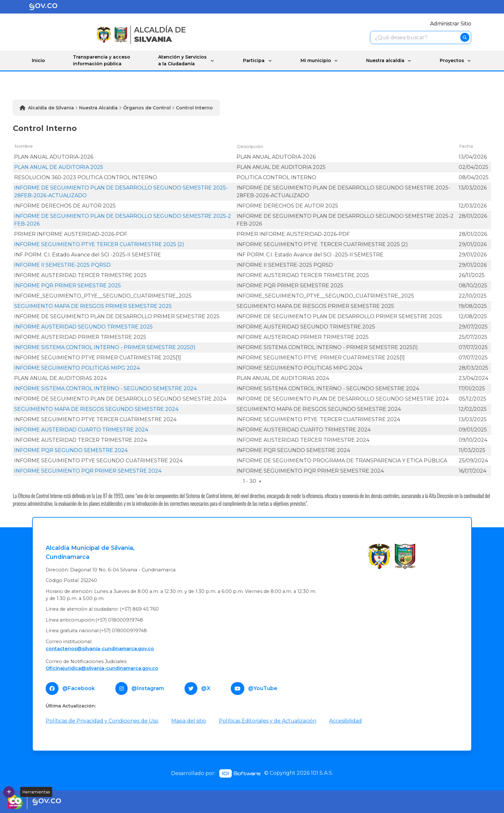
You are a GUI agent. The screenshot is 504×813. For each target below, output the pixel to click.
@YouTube (263, 688)
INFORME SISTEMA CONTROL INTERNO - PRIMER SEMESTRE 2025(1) (105, 347)
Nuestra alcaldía (384, 60)
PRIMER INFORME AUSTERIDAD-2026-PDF (71, 234)
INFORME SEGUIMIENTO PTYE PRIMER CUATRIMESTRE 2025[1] (98, 357)
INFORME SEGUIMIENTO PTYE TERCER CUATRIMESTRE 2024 (95, 419)
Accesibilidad (346, 721)
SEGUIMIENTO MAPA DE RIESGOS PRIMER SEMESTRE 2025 (93, 306)
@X (206, 688)
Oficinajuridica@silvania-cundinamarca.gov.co (102, 668)
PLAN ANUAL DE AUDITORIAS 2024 (60, 378)
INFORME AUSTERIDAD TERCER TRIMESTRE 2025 (80, 275)
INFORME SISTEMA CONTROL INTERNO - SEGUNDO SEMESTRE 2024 (105, 388)
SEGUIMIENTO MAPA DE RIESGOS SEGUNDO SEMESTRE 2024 (96, 409)
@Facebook (79, 688)
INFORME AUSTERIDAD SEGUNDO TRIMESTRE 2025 (83, 326)
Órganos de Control (147, 108)
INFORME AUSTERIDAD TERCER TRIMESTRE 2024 (81, 440)
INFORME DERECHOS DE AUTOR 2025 (65, 205)
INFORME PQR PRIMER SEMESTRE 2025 (67, 285)
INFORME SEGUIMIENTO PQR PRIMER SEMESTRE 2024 (88, 471)
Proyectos (452, 60)
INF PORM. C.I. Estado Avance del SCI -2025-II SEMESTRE (88, 254)
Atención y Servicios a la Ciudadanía (181, 60)
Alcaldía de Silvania (51, 108)
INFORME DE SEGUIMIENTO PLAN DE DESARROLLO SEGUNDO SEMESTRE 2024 (120, 398)
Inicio (38, 60)
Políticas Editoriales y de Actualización (268, 721)
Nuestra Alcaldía (98, 108)
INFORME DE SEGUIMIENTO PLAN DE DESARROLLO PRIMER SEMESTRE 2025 (117, 316)
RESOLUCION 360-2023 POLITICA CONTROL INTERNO (86, 177)
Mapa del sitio (189, 721)
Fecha (466, 146)
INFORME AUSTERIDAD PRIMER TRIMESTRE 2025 (80, 337)
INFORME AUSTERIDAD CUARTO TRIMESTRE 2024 (81, 429)
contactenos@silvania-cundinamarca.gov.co (100, 648)
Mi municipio (314, 60)
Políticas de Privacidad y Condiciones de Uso (102, 721)
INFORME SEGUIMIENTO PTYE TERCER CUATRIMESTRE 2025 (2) (99, 244)
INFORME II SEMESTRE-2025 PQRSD (62, 265)
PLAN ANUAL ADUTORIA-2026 (54, 157)
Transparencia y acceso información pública (101, 60)
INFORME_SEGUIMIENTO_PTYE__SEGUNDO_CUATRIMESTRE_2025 (103, 296)
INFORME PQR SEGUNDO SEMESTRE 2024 (71, 450)
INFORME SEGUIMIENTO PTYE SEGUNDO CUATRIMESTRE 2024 (98, 460)
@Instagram (148, 688)
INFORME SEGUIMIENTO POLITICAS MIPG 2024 (77, 368)
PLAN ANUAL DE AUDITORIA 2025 (59, 167)
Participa (252, 60)
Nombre (24, 146)
